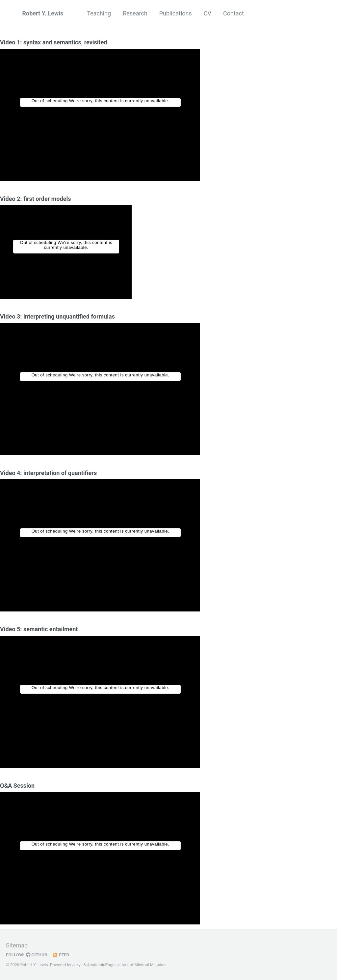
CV (207, 13)
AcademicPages (102, 965)
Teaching (99, 13)
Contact (233, 13)
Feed (61, 955)
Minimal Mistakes (150, 965)
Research (135, 13)
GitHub (37, 955)
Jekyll (77, 965)
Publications (176, 13)
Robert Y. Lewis (43, 13)
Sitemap (17, 945)
